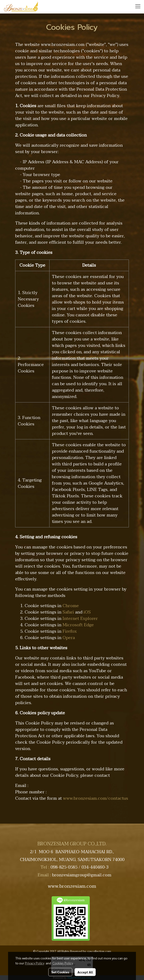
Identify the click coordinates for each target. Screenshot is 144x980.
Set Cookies (60, 972)
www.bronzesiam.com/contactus (96, 798)
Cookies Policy (63, 963)
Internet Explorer (80, 619)
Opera (69, 638)
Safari (68, 612)
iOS (87, 612)
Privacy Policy (35, 963)
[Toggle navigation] (138, 7)
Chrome (71, 606)
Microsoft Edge (78, 625)
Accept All (85, 972)
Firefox (70, 631)
